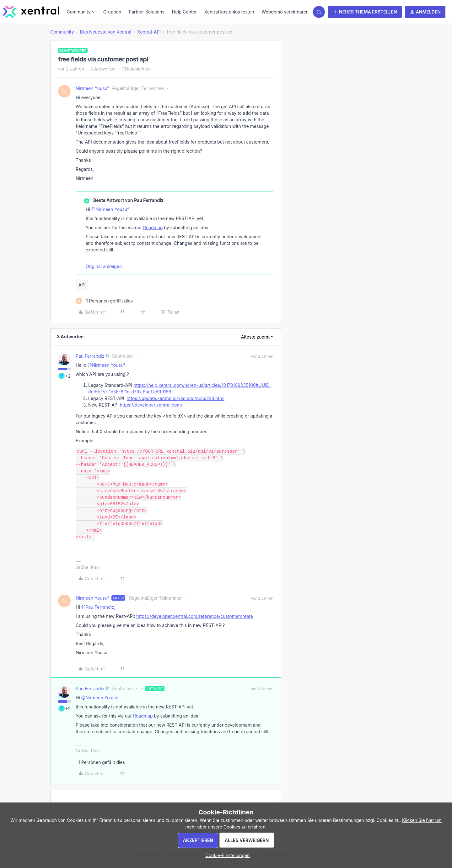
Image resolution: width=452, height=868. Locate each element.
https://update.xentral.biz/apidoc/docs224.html (176, 398)
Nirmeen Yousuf (92, 88)
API (82, 285)
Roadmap (153, 227)
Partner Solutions (147, 12)
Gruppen (112, 12)
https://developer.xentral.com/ (151, 405)
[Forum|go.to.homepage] (31, 12)
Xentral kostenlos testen (229, 12)
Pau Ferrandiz (90, 356)
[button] (365, 12)
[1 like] (104, 301)
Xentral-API (149, 32)
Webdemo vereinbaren (285, 12)
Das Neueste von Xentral (106, 32)
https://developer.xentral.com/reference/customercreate (195, 616)
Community (62, 32)
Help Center (184, 12)
